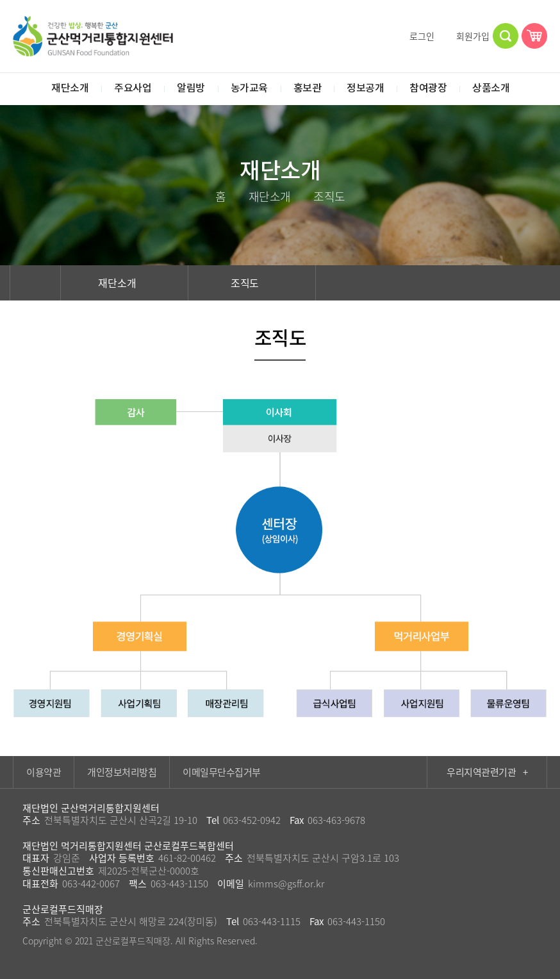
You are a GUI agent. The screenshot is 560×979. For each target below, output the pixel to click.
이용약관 (44, 772)
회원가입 (467, 36)
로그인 (416, 36)
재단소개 (125, 283)
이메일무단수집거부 (222, 772)
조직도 (252, 283)
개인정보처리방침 (122, 772)
